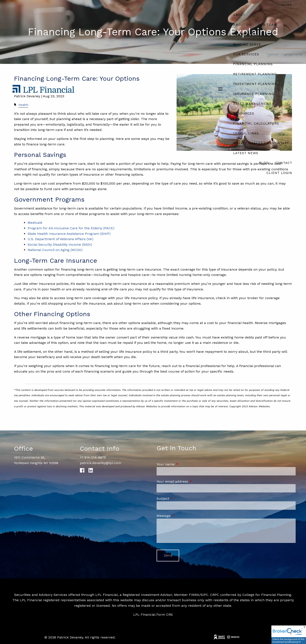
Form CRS (165, 615)
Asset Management (252, 104)
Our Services (246, 54)
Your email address (190, 481)
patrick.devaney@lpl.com (101, 463)
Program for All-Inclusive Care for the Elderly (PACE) (71, 228)
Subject (181, 498)
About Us (242, 25)
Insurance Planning (254, 94)
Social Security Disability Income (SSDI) (60, 245)
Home (287, 5)
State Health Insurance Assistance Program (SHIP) (69, 234)
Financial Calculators (256, 123)
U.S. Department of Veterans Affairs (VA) (60, 239)
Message (182, 516)
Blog (264, 163)
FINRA (194, 595)
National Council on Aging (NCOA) (56, 250)
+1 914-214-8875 (93, 457)
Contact (284, 163)
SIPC (204, 595)
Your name (184, 464)
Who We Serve (247, 44)
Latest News (246, 153)
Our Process (246, 34)
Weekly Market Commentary (261, 143)
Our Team (267, 25)
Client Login (279, 173)
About (239, 15)
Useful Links (246, 133)
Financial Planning (253, 64)
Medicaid (35, 223)
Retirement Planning (255, 74)
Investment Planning (255, 84)
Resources (244, 113)
